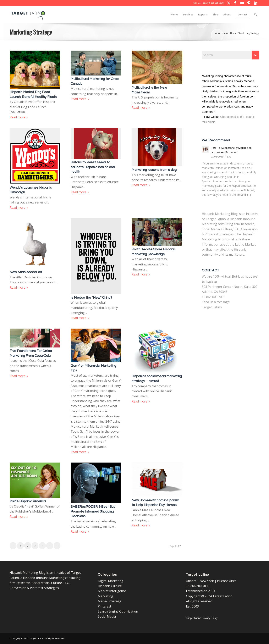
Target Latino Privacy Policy (202, 618)
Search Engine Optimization (118, 611)
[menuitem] (174, 14)
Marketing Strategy (31, 32)
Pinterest (104, 606)
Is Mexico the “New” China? (91, 298)
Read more (19, 117)
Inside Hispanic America (28, 501)
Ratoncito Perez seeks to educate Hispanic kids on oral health (93, 167)
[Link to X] (228, 3)
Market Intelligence (112, 591)
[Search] (256, 14)
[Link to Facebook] (235, 3)
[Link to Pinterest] (249, 3)
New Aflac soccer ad (26, 272)
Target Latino (212, 307)
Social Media (107, 616)
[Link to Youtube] (242, 3)
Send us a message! (216, 302)
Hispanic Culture (110, 586)
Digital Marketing (111, 581)
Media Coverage (110, 601)
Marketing (105, 596)
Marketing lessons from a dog (154, 170)
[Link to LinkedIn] (255, 3)
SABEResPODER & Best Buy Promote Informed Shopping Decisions (93, 511)
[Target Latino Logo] (28, 14)
